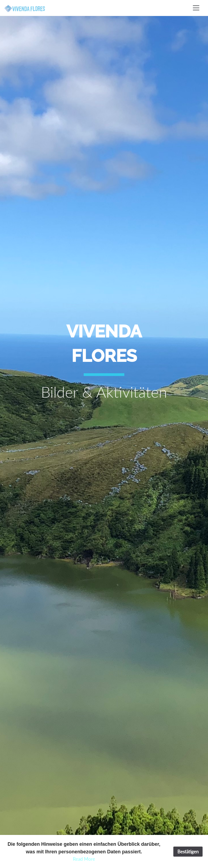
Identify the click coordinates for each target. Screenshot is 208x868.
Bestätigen (188, 852)
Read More (84, 859)
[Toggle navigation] (196, 8)
